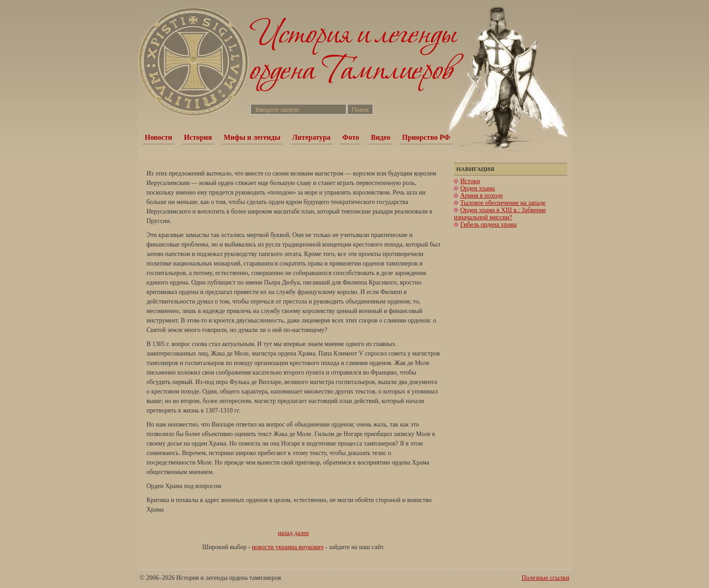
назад (286, 533)
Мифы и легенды (252, 137)
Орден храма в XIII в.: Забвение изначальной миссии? (500, 214)
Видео (380, 137)
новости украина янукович (288, 547)
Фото (351, 137)
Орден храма (477, 188)
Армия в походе (482, 196)
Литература (311, 137)
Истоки (470, 181)
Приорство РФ (426, 137)
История (198, 137)
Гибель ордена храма (489, 225)
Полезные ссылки (545, 578)
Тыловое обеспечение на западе (503, 203)
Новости (158, 137)
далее (302, 533)
